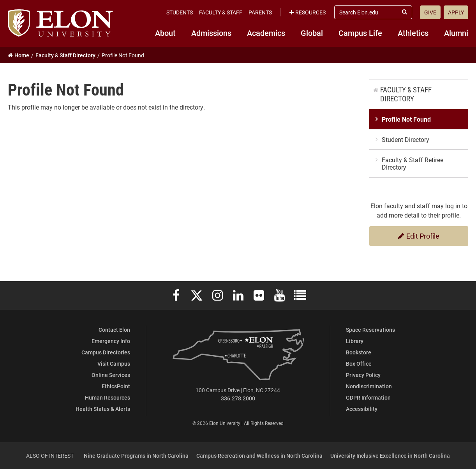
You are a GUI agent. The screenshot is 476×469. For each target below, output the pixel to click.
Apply (456, 12)
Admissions (211, 33)
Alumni (456, 33)
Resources (308, 12)
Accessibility (362, 409)
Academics (266, 33)
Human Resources (108, 397)
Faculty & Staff (221, 12)
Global (312, 33)
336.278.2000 (238, 398)
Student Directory (405, 139)
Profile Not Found (406, 119)
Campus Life (360, 33)
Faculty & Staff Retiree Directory (413, 163)
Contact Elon (114, 330)
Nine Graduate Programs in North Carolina (136, 456)
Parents (260, 12)
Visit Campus (114, 364)
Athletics (413, 33)
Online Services (111, 375)
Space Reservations (370, 330)
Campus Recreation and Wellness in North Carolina (259, 456)
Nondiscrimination (369, 386)
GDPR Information (368, 397)
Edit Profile (419, 236)
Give (430, 12)
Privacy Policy (363, 375)
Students (180, 12)
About (165, 33)
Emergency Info (111, 341)
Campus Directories (106, 352)
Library (355, 341)
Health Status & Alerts (103, 409)
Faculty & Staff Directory (406, 94)
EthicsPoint (116, 386)
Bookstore (359, 352)
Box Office (359, 364)
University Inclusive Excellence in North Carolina (390, 456)
